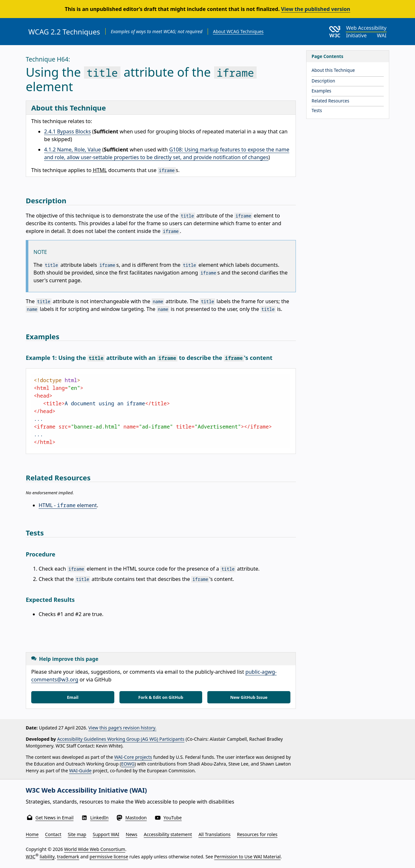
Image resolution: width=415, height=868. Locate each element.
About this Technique (333, 70)
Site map (77, 834)
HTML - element (68, 505)
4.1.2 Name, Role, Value (72, 149)
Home (32, 834)
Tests (317, 110)
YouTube (173, 818)
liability (47, 857)
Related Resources (330, 101)
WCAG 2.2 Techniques (64, 32)
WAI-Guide (80, 771)
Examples (321, 91)
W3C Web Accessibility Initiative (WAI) (86, 790)
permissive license (109, 857)
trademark (68, 857)
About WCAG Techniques (238, 31)
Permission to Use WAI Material (247, 857)
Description (323, 81)
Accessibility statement (168, 834)
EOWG (128, 764)
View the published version (316, 9)
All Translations (214, 834)
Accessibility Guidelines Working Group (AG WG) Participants (121, 739)
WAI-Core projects (133, 757)
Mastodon (136, 818)
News (132, 834)
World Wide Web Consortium (95, 849)
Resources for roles (257, 834)
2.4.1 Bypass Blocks (67, 131)
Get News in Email (54, 818)
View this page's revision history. (122, 728)
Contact (53, 834)
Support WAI (106, 834)
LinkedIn (99, 818)
